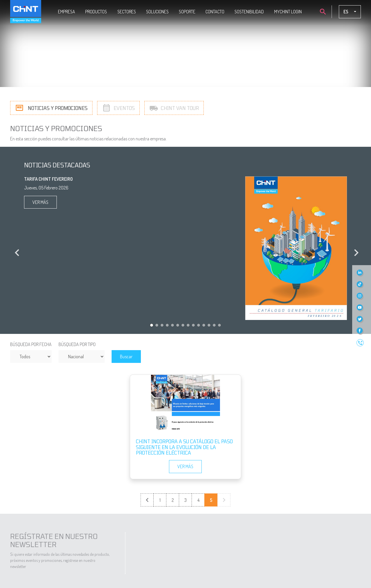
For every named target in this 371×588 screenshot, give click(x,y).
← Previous (147, 500)
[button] (16, 248)
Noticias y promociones (51, 108)
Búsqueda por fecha (31, 344)
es (346, 12)
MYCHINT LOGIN (288, 12)
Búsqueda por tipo (77, 344)
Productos (96, 12)
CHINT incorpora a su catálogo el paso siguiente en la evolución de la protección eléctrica (184, 447)
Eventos (118, 108)
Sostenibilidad (249, 12)
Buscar (126, 357)
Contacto (215, 12)
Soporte (187, 12)
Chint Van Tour (174, 108)
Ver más (40, 202)
